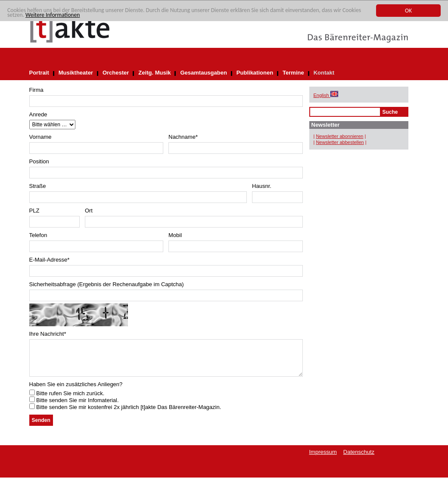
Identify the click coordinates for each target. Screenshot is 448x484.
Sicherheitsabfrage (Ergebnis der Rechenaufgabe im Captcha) (107, 284)
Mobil (175, 235)
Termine (293, 73)
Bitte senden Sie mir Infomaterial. (74, 407)
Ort (89, 211)
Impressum (323, 458)
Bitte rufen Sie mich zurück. (67, 400)
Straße (38, 186)
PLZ (34, 211)
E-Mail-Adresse (50, 260)
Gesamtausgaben (203, 73)
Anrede (38, 114)
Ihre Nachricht (48, 334)
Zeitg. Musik (154, 73)
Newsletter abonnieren (339, 136)
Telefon (38, 235)
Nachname (183, 137)
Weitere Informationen (53, 15)
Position (39, 161)
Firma (36, 90)
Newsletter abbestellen (340, 142)
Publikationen (255, 73)
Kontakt (324, 73)
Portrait (39, 73)
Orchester (116, 73)
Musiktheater (76, 73)
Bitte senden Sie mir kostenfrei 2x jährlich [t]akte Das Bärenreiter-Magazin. (125, 414)
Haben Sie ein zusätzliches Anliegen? (76, 391)
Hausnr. (262, 186)
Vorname (40, 137)
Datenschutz (359, 458)
